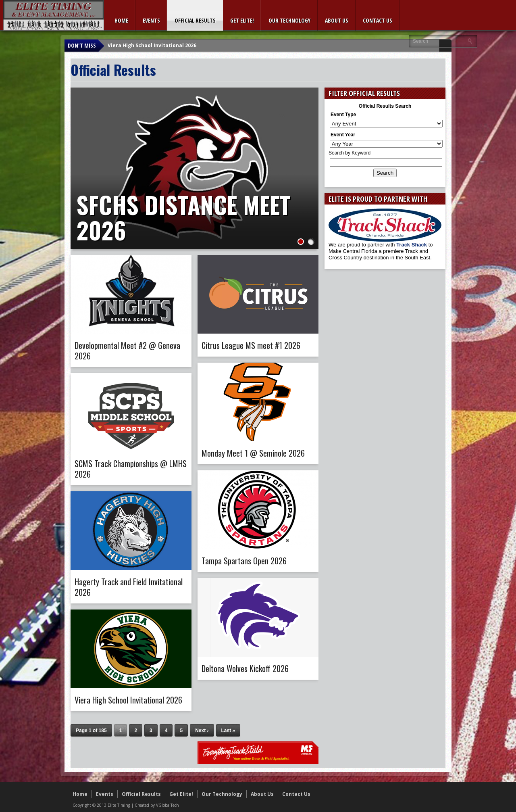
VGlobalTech (167, 805)
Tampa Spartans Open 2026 (244, 561)
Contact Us (378, 20)
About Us (337, 20)
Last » (228, 731)
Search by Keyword (350, 153)
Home (121, 20)
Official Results (195, 20)
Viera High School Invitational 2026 (152, 45)
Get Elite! (242, 20)
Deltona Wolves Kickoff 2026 (245, 668)
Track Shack (412, 245)
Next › (202, 731)
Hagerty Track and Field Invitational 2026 (129, 587)
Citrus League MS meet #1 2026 (251, 345)
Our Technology (289, 20)
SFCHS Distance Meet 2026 (184, 217)
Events (151, 20)
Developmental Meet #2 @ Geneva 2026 (127, 351)
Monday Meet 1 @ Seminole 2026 (253, 453)
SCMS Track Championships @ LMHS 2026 (131, 469)
